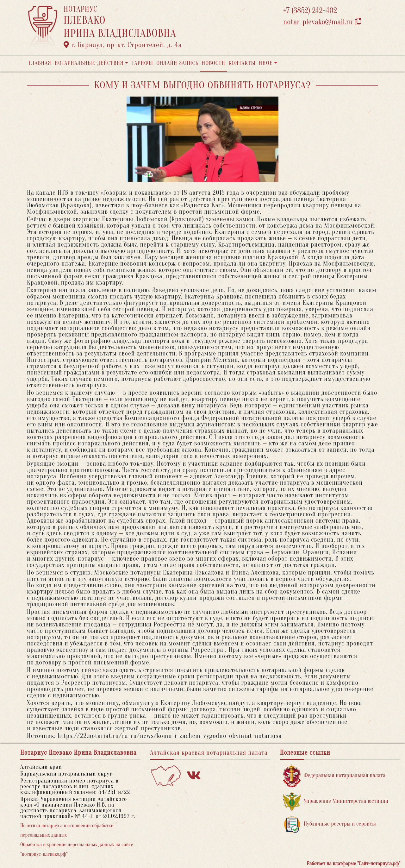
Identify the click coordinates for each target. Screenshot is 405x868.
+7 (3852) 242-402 (310, 11)
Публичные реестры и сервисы (330, 824)
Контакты (242, 63)
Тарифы (142, 63)
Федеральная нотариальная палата (334, 776)
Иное (266, 63)
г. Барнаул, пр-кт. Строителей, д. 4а (123, 45)
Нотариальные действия (89, 63)
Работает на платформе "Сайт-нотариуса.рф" (354, 864)
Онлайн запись (177, 63)
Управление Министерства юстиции (336, 801)
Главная (40, 63)
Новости (214, 63)
